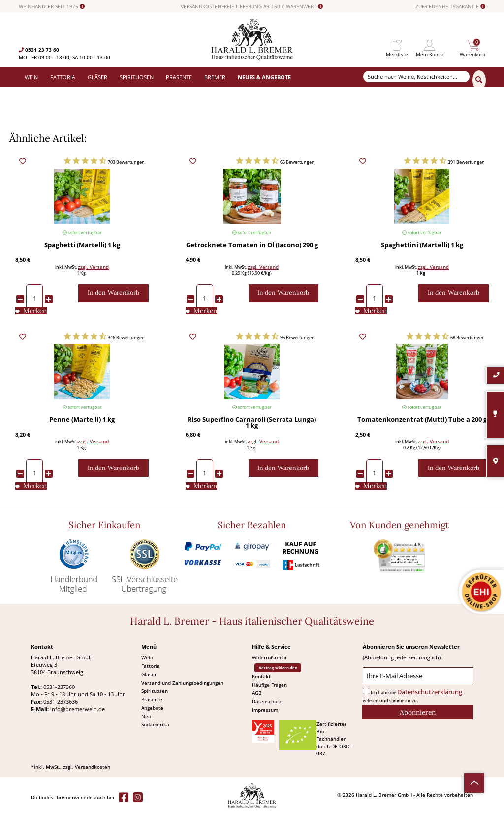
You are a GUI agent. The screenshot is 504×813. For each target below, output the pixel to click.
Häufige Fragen (269, 685)
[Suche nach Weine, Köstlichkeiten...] (417, 77)
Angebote (152, 708)
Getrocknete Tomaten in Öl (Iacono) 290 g (252, 246)
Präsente (152, 699)
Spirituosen (155, 691)
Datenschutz (267, 701)
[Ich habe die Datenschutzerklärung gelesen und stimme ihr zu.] (366, 691)
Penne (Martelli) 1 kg (82, 420)
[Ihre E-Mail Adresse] (418, 676)
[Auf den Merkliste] (31, 311)
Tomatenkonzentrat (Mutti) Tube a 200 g (422, 420)
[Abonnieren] (418, 712)
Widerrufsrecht (269, 657)
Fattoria (151, 666)
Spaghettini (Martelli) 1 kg (422, 246)
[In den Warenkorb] (113, 293)
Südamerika (155, 724)
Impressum (265, 710)
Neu (146, 716)
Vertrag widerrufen (278, 668)
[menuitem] (397, 46)
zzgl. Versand (93, 267)
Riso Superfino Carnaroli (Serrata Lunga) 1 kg (252, 423)
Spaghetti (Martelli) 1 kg (82, 246)
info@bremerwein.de (78, 709)
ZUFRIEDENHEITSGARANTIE (450, 7)
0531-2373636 (61, 702)
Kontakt (261, 676)
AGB (257, 693)
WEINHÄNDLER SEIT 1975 (52, 7)
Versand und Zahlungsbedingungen (182, 683)
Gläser (149, 674)
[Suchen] (479, 80)
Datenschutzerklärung (430, 692)
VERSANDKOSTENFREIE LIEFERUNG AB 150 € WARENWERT (252, 7)
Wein (147, 657)
